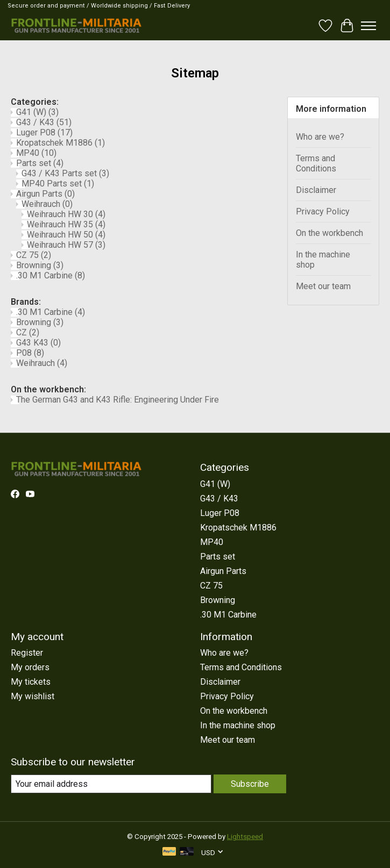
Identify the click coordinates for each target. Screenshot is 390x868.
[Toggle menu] (368, 26)
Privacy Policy (323, 211)
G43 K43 (38, 343)
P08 (30, 353)
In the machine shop (323, 260)
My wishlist (33, 696)
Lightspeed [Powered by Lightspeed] (245, 837)
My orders (30, 667)
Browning (40, 265)
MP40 (36, 153)
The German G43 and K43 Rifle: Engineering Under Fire (118, 400)
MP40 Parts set (58, 184)
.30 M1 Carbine (51, 275)
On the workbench (329, 233)
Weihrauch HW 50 (66, 235)
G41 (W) (37, 112)
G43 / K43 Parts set (65, 173)
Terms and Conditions (316, 163)
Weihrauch (47, 204)
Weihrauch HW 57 (66, 245)
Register (27, 653)
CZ (28, 332)
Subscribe (250, 784)
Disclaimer (316, 190)
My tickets (31, 682)
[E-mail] (111, 784)
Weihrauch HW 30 (66, 214)
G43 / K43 (44, 122)
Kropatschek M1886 (61, 143)
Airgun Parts (45, 194)
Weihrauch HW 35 (66, 224)
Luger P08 (44, 132)
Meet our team (323, 286)
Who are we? (320, 137)
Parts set (40, 163)
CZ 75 (34, 255)
